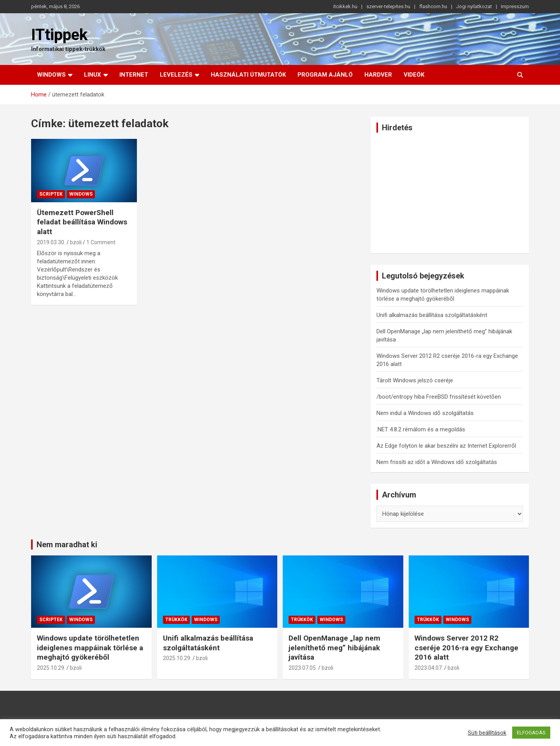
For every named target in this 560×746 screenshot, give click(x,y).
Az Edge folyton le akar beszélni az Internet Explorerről (446, 446)
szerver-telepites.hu (388, 6)
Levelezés (176, 75)
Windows (51, 75)
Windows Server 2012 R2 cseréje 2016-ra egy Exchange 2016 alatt (466, 648)
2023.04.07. (429, 668)
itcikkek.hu (345, 6)
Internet (134, 75)
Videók (414, 75)
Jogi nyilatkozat (474, 6)
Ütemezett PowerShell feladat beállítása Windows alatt (82, 222)
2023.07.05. (303, 668)
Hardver (378, 75)
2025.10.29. (51, 668)
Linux (93, 75)
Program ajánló (325, 75)
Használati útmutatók (248, 75)
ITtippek (59, 35)
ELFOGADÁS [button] (531, 733)
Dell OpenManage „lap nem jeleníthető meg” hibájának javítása (334, 648)
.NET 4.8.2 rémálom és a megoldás (421, 429)
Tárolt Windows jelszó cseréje (415, 380)
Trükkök (176, 620)
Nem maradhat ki (67, 545)
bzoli (76, 242)
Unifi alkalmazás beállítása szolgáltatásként (432, 315)
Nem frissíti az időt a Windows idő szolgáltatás (437, 462)
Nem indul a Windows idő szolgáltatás (425, 413)
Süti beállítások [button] (487, 733)
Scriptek (51, 194)
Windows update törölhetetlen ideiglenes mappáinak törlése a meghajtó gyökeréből (90, 648)
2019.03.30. (51, 242)
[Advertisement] (450, 193)
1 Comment (101, 242)
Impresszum (515, 6)
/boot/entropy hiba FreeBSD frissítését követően (439, 397)
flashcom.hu (433, 6)
